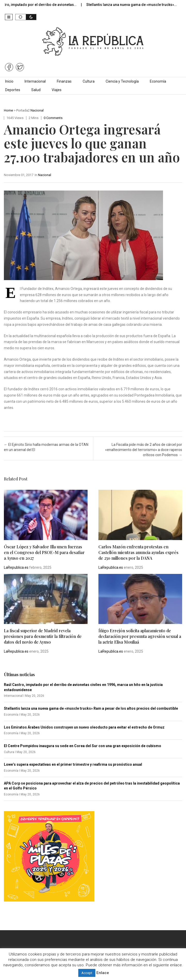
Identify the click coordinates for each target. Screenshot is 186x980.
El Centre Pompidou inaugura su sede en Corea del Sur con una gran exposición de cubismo (83, 746)
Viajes (57, 90)
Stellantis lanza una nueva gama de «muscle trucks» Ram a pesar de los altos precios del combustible (91, 708)
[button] (9, 17)
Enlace (103, 973)
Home (8, 110)
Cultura (89, 81)
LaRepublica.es (16, 567)
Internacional (35, 81)
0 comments (53, 118)
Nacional (37, 110)
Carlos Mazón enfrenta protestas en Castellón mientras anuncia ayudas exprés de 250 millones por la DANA (138, 552)
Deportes (13, 90)
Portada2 (23, 110)
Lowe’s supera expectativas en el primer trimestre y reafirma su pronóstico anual (73, 764)
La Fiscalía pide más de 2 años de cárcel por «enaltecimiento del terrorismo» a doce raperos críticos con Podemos (144, 450)
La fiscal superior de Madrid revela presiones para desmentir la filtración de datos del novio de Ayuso (43, 636)
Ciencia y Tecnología (122, 81)
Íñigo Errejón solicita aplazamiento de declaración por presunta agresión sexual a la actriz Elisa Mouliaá (140, 636)
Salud (36, 90)
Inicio (9, 81)
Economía (158, 81)
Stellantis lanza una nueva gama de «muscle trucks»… (136, 5)
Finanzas (64, 81)
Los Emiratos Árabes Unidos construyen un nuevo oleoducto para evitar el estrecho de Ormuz (84, 727)
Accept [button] (87, 973)
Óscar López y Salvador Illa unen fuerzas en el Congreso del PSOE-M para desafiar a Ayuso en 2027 (44, 552)
